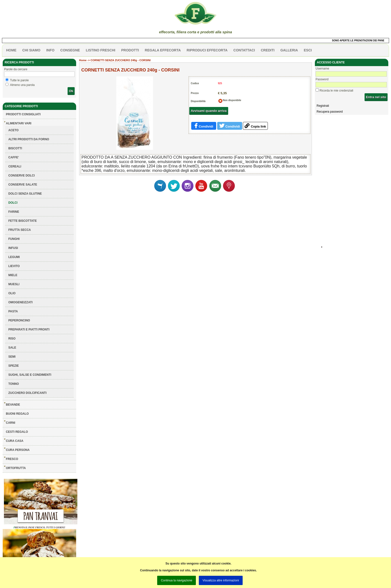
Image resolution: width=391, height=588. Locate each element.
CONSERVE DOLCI (22, 176)
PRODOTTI (130, 50)
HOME (11, 50)
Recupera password (330, 112)
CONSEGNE (70, 50)
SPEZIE (14, 366)
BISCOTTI (15, 148)
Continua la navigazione (177, 580)
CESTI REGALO (17, 432)
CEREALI (15, 166)
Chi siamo (31, 50)
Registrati (323, 106)
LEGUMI (14, 257)
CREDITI (268, 50)
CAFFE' (14, 157)
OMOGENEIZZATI (20, 302)
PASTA (13, 311)
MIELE (13, 275)
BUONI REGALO (17, 414)
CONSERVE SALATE (23, 185)
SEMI (12, 357)
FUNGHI (14, 239)
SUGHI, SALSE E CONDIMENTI (30, 375)
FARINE (14, 212)
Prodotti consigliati (23, 114)
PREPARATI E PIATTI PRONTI (29, 329)
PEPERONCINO (19, 320)
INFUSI (13, 248)
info (50, 50)
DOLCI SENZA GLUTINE (25, 194)
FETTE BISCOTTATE (23, 221)
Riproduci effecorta (207, 50)
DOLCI (13, 203)
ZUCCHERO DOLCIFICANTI (27, 393)
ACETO (13, 130)
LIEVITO (14, 266)
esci (308, 50)
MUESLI (14, 284)
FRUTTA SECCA (20, 230)
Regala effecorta (163, 50)
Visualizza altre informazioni (221, 580)
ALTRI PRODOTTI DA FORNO (29, 139)
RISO (12, 339)
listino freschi (101, 50)
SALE (12, 348)
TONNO (14, 384)
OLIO (12, 293)
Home (83, 60)
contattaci (244, 50)
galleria (289, 50)
